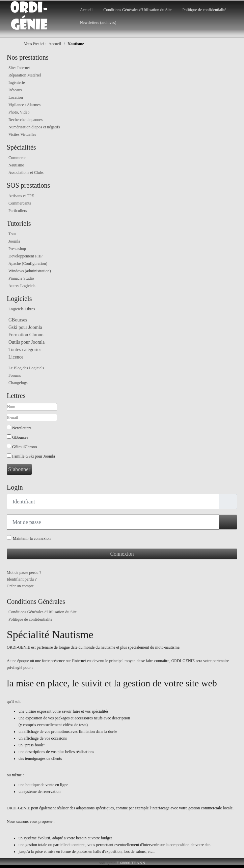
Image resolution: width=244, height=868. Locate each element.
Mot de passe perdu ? (24, 572)
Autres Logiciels (22, 286)
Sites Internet (19, 68)
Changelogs (18, 383)
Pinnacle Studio (21, 278)
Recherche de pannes (25, 120)
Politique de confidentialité (204, 10)
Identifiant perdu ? (22, 579)
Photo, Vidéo (19, 112)
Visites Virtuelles (22, 134)
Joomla (14, 241)
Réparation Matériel (25, 75)
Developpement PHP (25, 256)
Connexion (122, 554)
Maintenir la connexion (32, 538)
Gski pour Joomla (25, 327)
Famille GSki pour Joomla (34, 456)
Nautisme (16, 165)
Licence (16, 357)
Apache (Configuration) (28, 263)
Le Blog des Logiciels (26, 368)
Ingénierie (17, 83)
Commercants (20, 203)
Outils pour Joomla (26, 342)
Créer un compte (20, 586)
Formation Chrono (26, 335)
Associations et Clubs (26, 173)
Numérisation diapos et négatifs (34, 127)
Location (16, 97)
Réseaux (15, 90)
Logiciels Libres (22, 309)
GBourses (18, 320)
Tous (12, 234)
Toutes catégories (25, 350)
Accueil (86, 10)
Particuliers (18, 211)
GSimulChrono (24, 447)
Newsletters (22, 428)
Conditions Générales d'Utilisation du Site (137, 10)
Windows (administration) (30, 271)
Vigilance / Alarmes (24, 105)
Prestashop (17, 249)
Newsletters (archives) (98, 23)
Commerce (17, 158)
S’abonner (19, 469)
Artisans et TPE (21, 196)
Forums (15, 375)
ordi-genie (107, 863)
